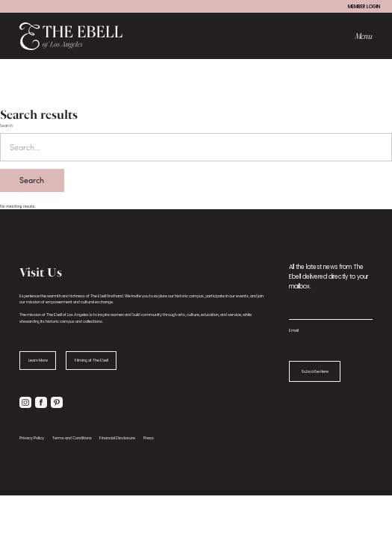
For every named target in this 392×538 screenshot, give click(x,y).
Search (6, 125)
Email (294, 330)
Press (149, 438)
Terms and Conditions (72, 438)
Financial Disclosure (117, 438)
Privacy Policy (32, 438)
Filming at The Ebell (91, 360)
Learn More (38, 360)
